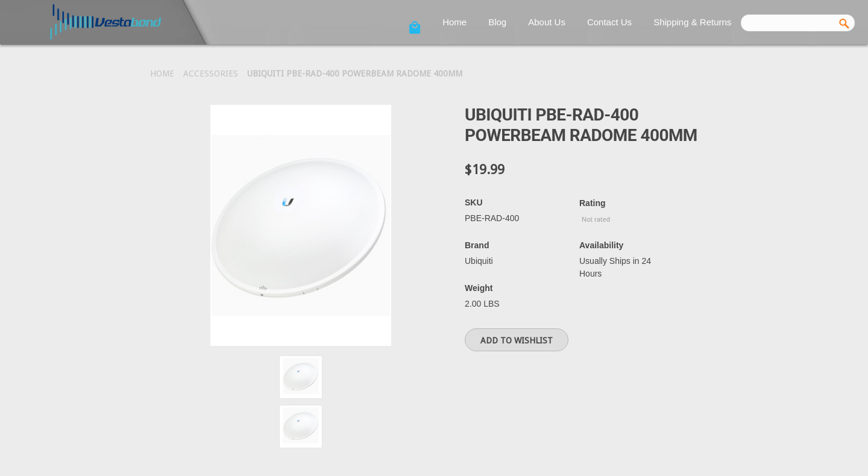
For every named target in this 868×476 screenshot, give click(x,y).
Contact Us (609, 22)
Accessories (211, 74)
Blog (497, 22)
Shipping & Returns (692, 22)
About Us (547, 22)
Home (454, 22)
